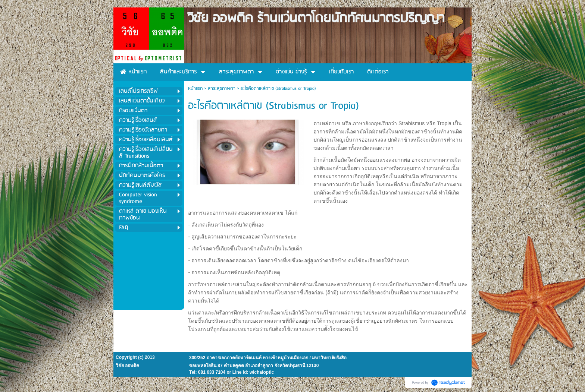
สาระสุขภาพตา (222, 88)
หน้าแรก (195, 88)
